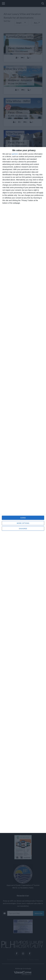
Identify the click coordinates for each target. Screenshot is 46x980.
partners (15, 154)
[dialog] (23, 490)
